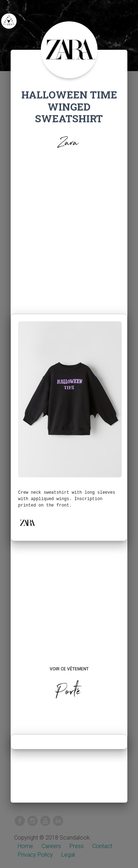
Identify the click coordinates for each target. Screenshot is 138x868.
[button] (27, 523)
